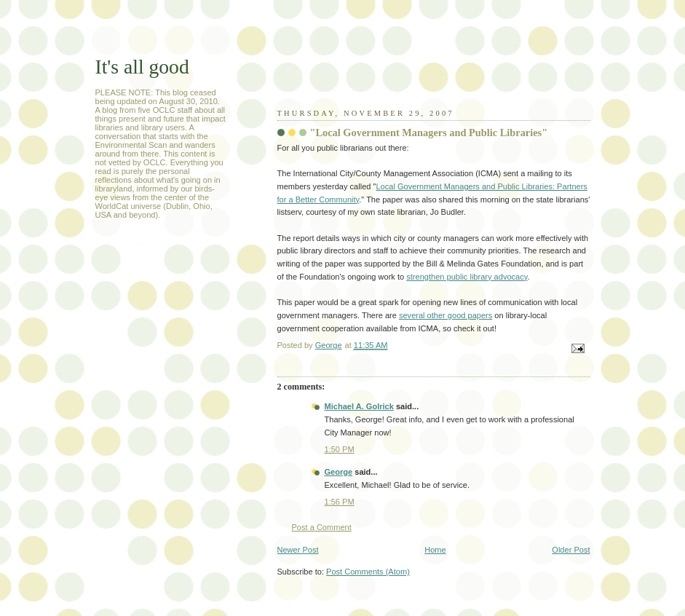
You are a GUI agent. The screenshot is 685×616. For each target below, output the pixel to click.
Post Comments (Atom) (368, 572)
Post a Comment (322, 527)
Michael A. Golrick (359, 406)
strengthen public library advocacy (467, 277)
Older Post (571, 550)
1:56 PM (340, 502)
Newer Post (298, 550)
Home (435, 550)
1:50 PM (340, 449)
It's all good (142, 67)
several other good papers (446, 315)
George (339, 472)
